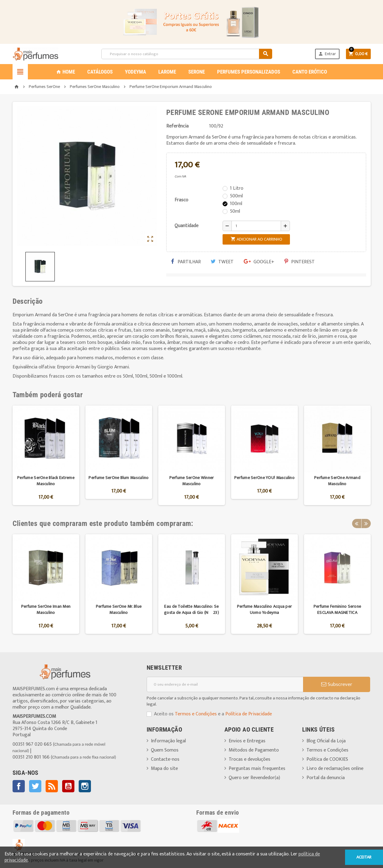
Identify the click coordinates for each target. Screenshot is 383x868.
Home (66, 72)
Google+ (259, 262)
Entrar (327, 54)
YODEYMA (135, 72)
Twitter (35, 786)
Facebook (19, 786)
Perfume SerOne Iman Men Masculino (46, 609)
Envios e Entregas (247, 741)
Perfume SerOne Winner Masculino (192, 481)
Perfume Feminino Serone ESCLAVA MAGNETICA (337, 609)
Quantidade (186, 226)
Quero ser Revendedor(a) (254, 778)
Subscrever (337, 684)
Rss (52, 786)
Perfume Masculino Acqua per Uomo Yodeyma (265, 609)
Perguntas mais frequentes (257, 769)
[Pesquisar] (187, 54)
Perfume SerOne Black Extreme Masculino (46, 481)
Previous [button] (357, 523)
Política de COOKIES (327, 759)
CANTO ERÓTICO (310, 72)
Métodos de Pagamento (254, 750)
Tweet (222, 262)
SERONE (197, 72)
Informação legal (168, 741)
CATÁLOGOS (100, 72)
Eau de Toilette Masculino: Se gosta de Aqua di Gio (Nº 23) (191, 609)
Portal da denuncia (326, 778)
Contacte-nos (165, 759)
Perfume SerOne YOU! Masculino (264, 478)
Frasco (181, 200)
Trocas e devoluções (250, 759)
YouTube (68, 786)
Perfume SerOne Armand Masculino (337, 481)
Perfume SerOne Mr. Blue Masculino (119, 609)
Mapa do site (164, 769)
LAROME (167, 72)
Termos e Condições (196, 714)
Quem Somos (165, 750)
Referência (177, 126)
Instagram (85, 786)
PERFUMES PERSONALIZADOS (249, 72)
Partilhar (186, 262)
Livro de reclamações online (335, 769)
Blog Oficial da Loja (326, 741)
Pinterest (300, 262)
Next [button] (366, 523)
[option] (46, 455)
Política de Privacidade (249, 714)
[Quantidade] (256, 226)
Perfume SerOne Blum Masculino (118, 478)
